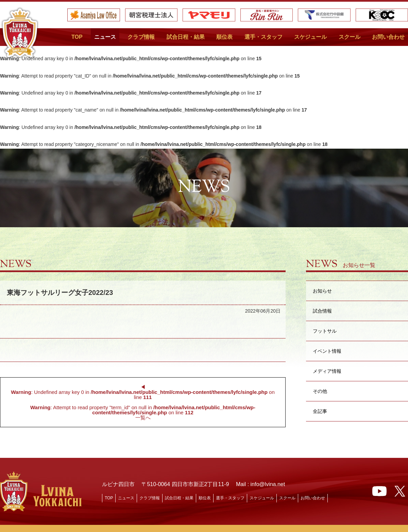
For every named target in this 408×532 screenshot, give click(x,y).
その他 (320, 391)
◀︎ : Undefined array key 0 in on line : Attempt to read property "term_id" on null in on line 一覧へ (143, 402)
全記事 (320, 411)
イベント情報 (327, 351)
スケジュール (310, 37)
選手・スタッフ (263, 37)
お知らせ (322, 291)
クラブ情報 (141, 37)
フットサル (325, 331)
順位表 (224, 37)
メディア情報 (327, 371)
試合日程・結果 (186, 37)
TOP (77, 37)
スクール (350, 37)
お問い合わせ (388, 37)
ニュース (105, 37)
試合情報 (322, 311)
